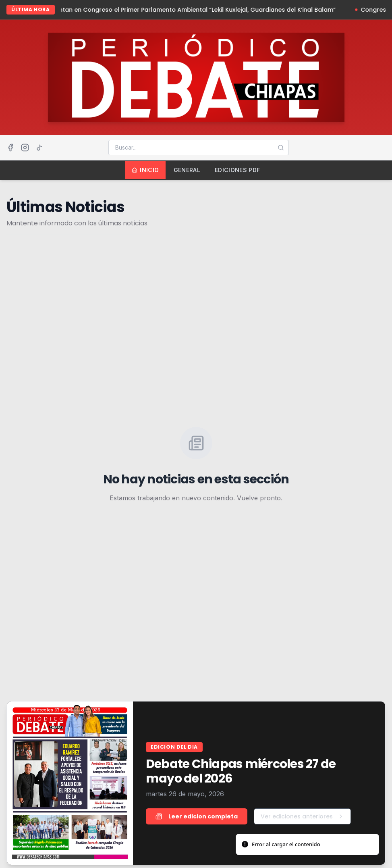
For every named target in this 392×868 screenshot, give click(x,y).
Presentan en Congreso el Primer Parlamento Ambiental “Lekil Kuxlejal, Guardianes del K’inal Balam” (194, 10)
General (187, 170)
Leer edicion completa (197, 816)
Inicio (145, 170)
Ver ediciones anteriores (302, 816)
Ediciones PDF (237, 170)
